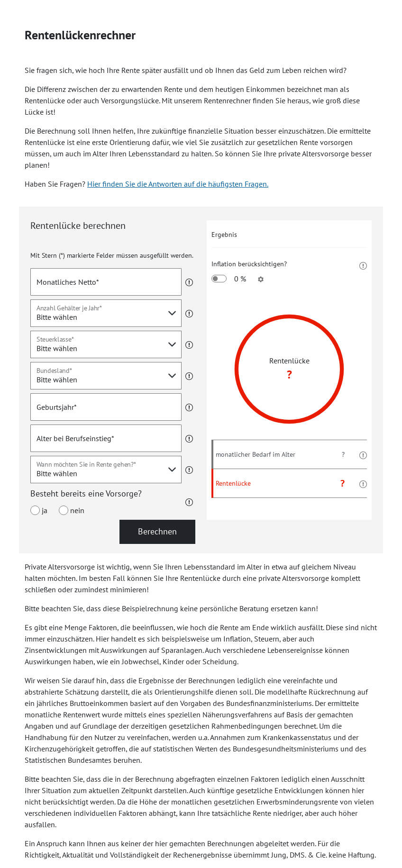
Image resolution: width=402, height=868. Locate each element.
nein (72, 510)
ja (39, 510)
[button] (187, 282)
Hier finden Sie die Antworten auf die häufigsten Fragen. (178, 184)
